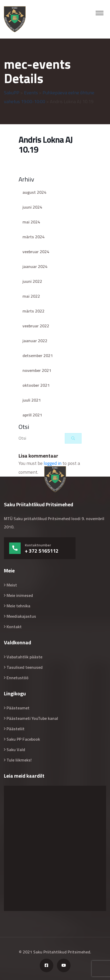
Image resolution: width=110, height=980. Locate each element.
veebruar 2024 (36, 252)
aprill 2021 (32, 415)
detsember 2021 (38, 355)
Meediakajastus (21, 616)
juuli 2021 (32, 400)
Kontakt (14, 627)
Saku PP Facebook (23, 739)
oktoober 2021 (36, 385)
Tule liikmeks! (19, 760)
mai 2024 (31, 222)
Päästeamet (18, 708)
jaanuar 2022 (35, 341)
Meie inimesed (20, 595)
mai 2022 (31, 296)
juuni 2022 (32, 281)
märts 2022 (33, 311)
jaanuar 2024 (35, 266)
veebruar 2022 (36, 326)
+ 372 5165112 (42, 551)
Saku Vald (16, 750)
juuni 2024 (32, 207)
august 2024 (34, 192)
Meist (12, 585)
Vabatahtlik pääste (24, 657)
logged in (53, 463)
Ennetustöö (18, 678)
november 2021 (37, 370)
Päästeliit (16, 729)
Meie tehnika (18, 606)
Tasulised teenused (25, 667)
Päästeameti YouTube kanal (32, 718)
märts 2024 (33, 237)
